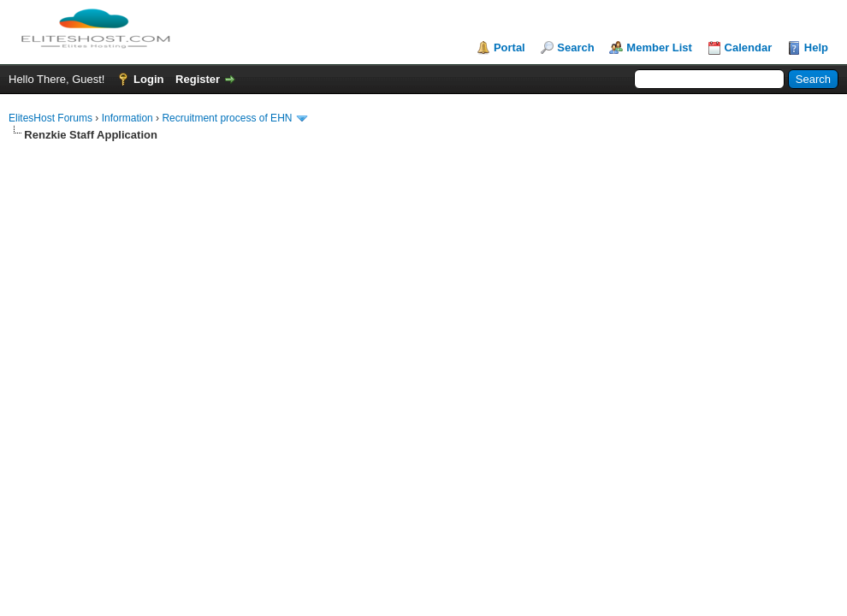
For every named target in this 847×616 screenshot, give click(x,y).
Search (575, 47)
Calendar (749, 47)
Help (816, 47)
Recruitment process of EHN (227, 118)
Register (198, 79)
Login (148, 79)
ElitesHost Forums (50, 118)
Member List (659, 47)
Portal (509, 47)
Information (127, 118)
